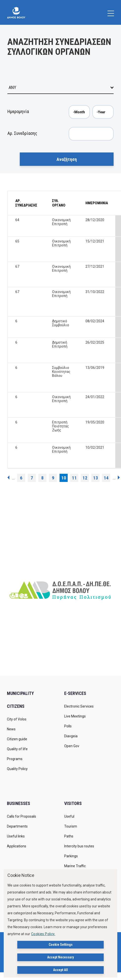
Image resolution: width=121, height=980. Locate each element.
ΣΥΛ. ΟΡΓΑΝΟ (59, 203)
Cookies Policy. (43, 934)
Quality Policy (17, 769)
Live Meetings (75, 716)
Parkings (71, 856)
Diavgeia (71, 736)
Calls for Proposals (21, 816)
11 (74, 478)
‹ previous (8, 477)
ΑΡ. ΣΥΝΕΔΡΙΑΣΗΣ (26, 203)
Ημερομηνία (18, 111)
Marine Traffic (75, 866)
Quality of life (17, 749)
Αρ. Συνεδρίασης (22, 133)
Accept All (60, 970)
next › (119, 477)
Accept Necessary (60, 957)
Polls (68, 726)
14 (106, 478)
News (11, 729)
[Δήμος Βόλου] (16, 12)
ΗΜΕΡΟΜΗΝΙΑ (97, 203)
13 (96, 478)
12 (85, 478)
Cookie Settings (61, 945)
